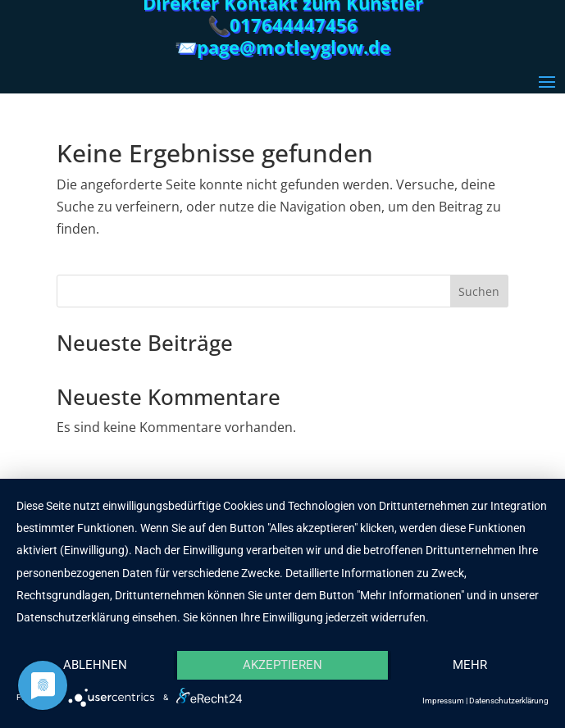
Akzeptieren (282, 665)
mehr (470, 665)
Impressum (443, 701)
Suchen (479, 291)
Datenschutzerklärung (509, 701)
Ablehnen (95, 665)
